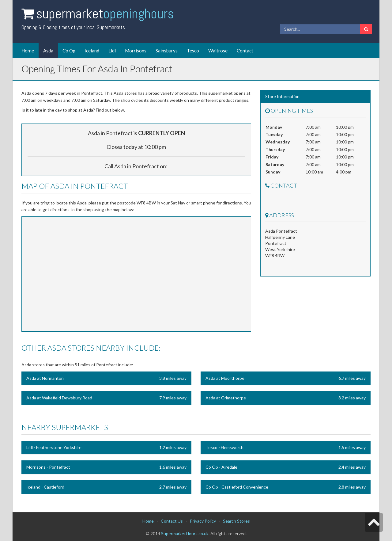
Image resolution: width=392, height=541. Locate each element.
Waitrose (218, 51)
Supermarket (105, 14)
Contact (245, 51)
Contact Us (172, 521)
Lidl (112, 51)
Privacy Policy (203, 521)
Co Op (69, 51)
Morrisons (136, 51)
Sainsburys (167, 51)
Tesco (193, 51)
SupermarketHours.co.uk (185, 533)
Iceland (92, 51)
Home (28, 51)
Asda (48, 51)
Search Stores (236, 521)
